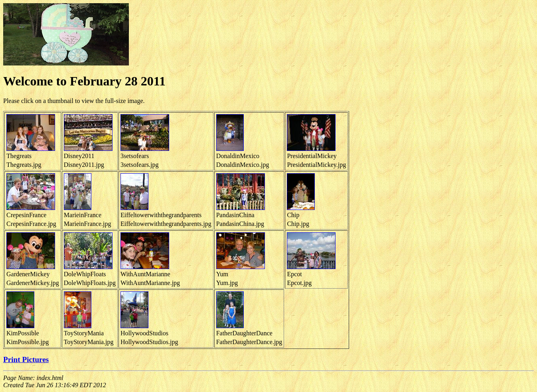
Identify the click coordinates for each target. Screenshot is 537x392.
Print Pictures (26, 359)
